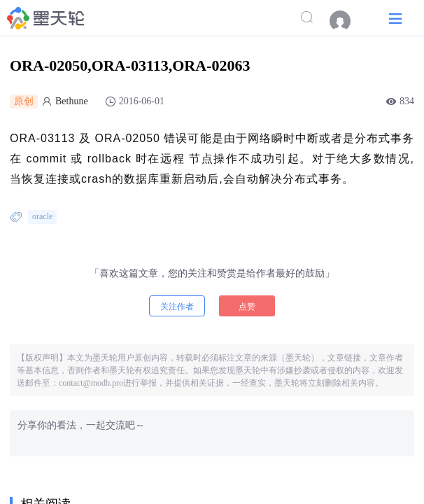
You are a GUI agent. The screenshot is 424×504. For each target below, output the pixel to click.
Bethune (72, 101)
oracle (42, 216)
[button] (395, 18)
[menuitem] (347, 21)
